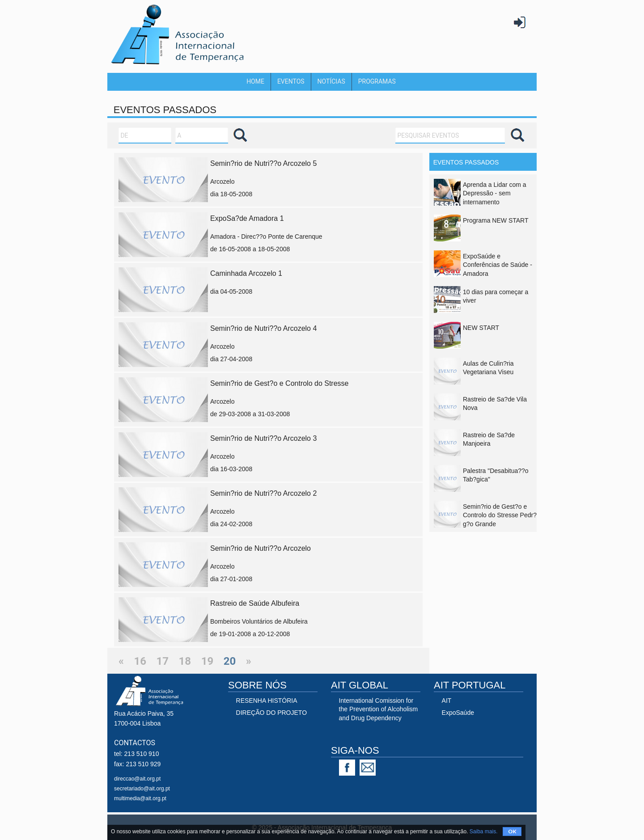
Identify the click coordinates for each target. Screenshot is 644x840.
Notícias (331, 81)
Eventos (291, 81)
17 (163, 661)
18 (185, 661)
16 (140, 661)
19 (208, 661)
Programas (377, 81)
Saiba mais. (484, 832)
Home (255, 81)
